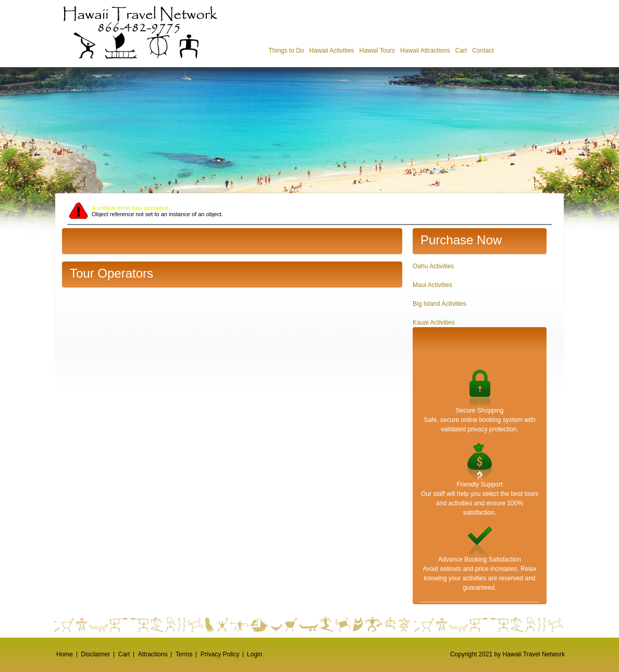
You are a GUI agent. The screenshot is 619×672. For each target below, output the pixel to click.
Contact (483, 51)
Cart (461, 51)
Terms (184, 654)
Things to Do (286, 51)
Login (255, 654)
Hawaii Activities (332, 51)
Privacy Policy (220, 654)
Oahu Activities (433, 266)
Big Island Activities (440, 304)
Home (65, 654)
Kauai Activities (434, 322)
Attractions (153, 654)
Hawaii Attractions (425, 51)
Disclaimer (95, 654)
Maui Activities (432, 285)
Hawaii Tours (377, 51)
